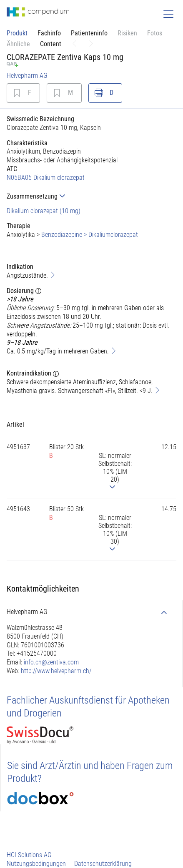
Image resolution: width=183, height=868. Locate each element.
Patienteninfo (89, 33)
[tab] (91, 196)
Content (51, 44)
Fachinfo (49, 33)
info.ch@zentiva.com (51, 662)
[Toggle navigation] (168, 14)
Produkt (17, 33)
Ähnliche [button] (18, 44)
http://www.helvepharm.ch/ (56, 671)
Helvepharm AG (27, 76)
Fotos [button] (155, 33)
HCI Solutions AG (29, 855)
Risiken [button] (127, 33)
